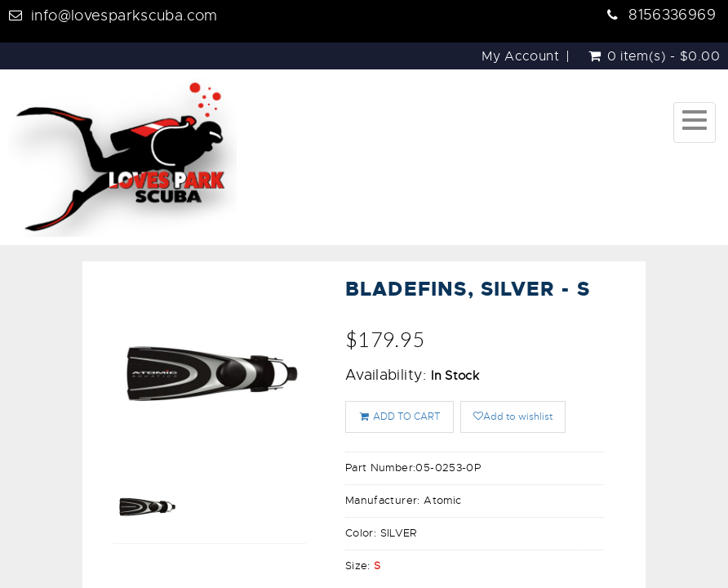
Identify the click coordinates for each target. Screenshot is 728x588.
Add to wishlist (513, 416)
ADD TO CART (400, 416)
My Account (520, 56)
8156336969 (672, 15)
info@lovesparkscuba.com (124, 16)
